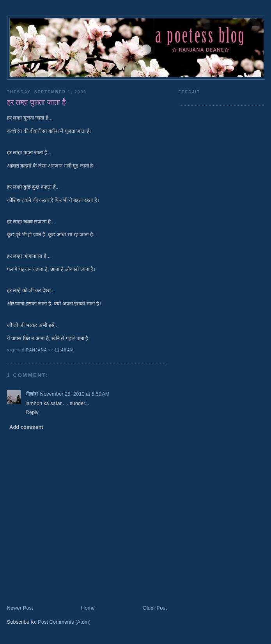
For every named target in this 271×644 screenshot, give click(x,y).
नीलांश (32, 394)
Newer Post (20, 608)
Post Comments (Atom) (64, 622)
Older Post (155, 608)
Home (88, 608)
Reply (32, 412)
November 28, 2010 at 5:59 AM (75, 394)
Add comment (26, 427)
